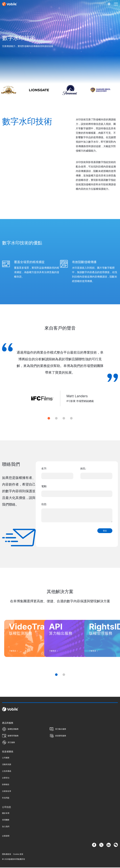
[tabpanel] (60, 378)
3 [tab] (64, 418)
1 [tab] (49, 418)
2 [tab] (56, 418)
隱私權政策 (7, 855)
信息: (44, 504)
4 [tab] (71, 418)
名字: (44, 468)
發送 (105, 531)
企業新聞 (6, 836)
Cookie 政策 (18, 855)
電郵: (44, 486)
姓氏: (83, 468)
